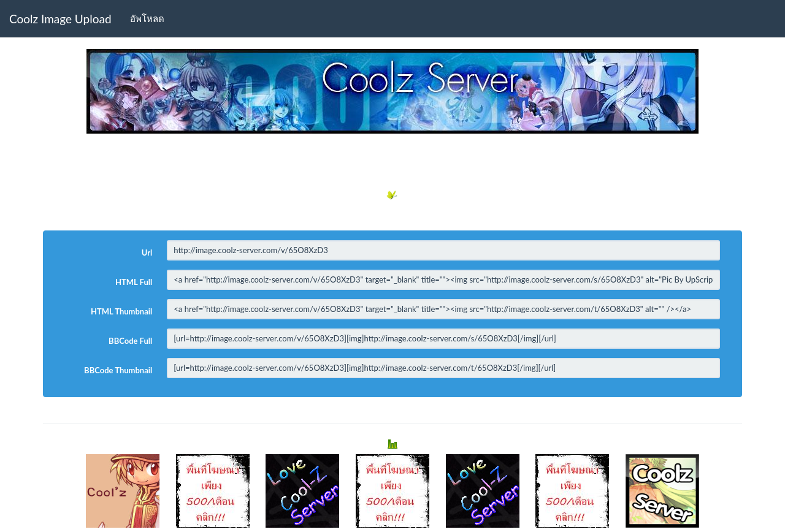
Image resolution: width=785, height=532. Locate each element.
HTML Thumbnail (121, 311)
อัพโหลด (147, 18)
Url (147, 253)
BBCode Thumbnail (118, 370)
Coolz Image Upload (60, 19)
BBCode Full (130, 341)
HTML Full (134, 282)
